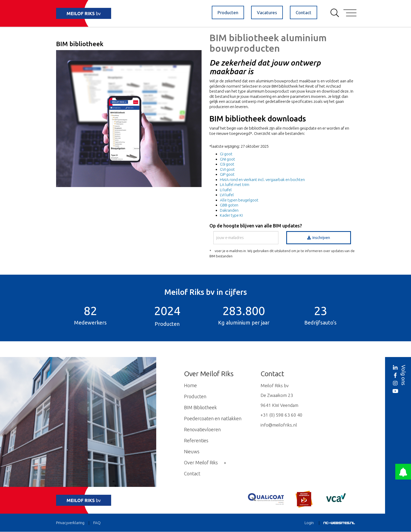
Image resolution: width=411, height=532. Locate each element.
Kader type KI (231, 215)
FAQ (97, 523)
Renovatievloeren (202, 429)
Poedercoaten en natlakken (213, 418)
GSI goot (227, 164)
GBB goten (229, 205)
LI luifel (226, 190)
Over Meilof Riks (205, 462)
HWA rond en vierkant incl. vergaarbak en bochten (262, 180)
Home (190, 385)
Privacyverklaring (70, 523)
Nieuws (192, 451)
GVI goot (227, 169)
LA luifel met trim (235, 185)
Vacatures (267, 12)
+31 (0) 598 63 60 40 (282, 415)
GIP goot (227, 174)
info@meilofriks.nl (279, 425)
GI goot (226, 154)
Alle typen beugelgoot (239, 200)
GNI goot (228, 159)
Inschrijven (319, 238)
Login (309, 523)
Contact (304, 12)
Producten (228, 12)
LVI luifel (227, 195)
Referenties (196, 440)
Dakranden (229, 210)
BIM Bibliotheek (200, 407)
